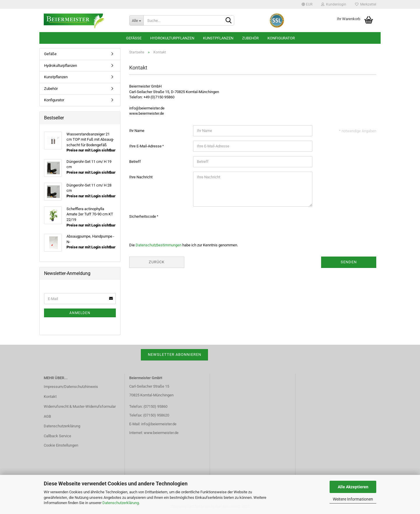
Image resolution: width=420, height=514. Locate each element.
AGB (47, 416)
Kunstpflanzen (218, 38)
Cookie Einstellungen (61, 445)
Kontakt (50, 397)
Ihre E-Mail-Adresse (146, 146)
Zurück (157, 262)
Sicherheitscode (143, 216)
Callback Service (57, 436)
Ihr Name (137, 131)
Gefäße (134, 38)
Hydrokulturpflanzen (172, 38)
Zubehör (250, 38)
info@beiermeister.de (159, 424)
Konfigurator (281, 38)
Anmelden (80, 313)
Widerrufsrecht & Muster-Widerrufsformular (80, 406)
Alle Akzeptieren (353, 487)
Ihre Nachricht (141, 177)
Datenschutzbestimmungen (159, 245)
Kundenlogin (334, 4)
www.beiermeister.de (161, 433)
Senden (349, 262)
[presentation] (237, 222)
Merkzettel (366, 4)
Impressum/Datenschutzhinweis (71, 387)
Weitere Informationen (353, 499)
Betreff (135, 162)
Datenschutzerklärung (121, 503)
